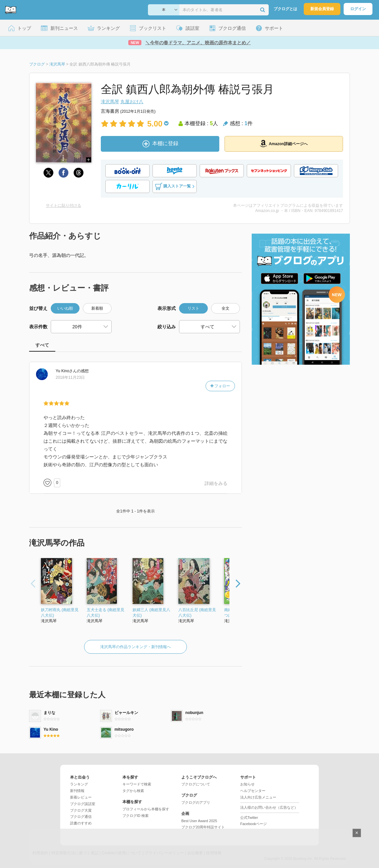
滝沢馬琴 (110, 102)
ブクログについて (196, 784)
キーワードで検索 (137, 784)
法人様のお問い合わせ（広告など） (269, 807)
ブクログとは (285, 9)
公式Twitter (249, 818)
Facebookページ (253, 824)
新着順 (97, 308)
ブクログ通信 (81, 817)
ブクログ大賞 (81, 810)
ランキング (79, 784)
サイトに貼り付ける (63, 205)
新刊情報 (77, 791)
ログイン (358, 9)
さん (66, 371)
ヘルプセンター (253, 791)
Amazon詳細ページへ (284, 144)
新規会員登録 (322, 9)
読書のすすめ (81, 823)
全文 (226, 308)
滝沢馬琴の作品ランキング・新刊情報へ (135, 647)
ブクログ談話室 (83, 804)
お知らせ (247, 784)
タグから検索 (133, 791)
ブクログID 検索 (135, 816)
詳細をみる (216, 483)
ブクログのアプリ (196, 802)
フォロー (220, 386)
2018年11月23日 (70, 377)
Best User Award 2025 (199, 821)
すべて (42, 345)
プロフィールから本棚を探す (146, 809)
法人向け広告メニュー (258, 797)
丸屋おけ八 (132, 102)
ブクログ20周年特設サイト (203, 827)
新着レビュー (81, 797)
